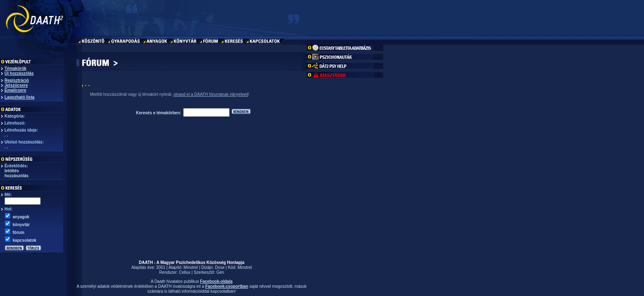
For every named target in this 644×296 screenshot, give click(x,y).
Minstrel (191, 267)
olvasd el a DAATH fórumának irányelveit (211, 94)
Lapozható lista (20, 97)
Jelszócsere (16, 85)
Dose (220, 267)
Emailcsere (15, 90)
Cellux (185, 272)
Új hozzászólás (19, 73)
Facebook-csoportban (227, 286)
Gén (220, 272)
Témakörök (15, 68)
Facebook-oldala (216, 281)
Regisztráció (17, 80)
